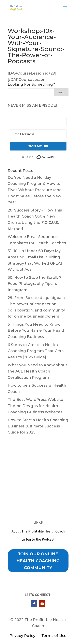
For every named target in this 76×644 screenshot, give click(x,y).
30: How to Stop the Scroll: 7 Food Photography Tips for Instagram (34, 284)
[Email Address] (38, 134)
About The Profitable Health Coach (38, 531)
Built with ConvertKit (55, 157)
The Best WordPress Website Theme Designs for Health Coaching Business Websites (35, 406)
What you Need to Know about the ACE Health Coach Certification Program (37, 371)
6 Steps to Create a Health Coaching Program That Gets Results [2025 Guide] (36, 351)
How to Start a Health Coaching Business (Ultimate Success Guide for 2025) (38, 426)
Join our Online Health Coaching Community (38, 561)
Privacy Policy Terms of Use (38, 636)
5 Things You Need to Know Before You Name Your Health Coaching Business (37, 331)
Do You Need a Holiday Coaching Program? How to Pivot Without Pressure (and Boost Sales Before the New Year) (35, 190)
